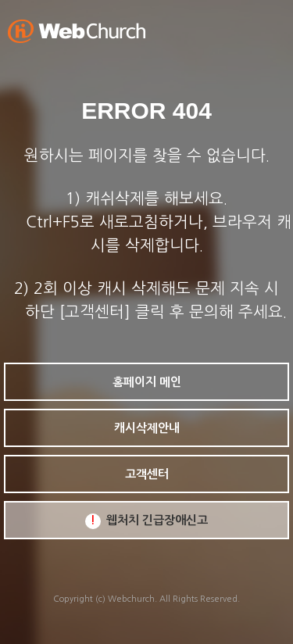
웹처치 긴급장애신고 (146, 521)
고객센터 (147, 474)
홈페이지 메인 (147, 382)
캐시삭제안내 (147, 428)
